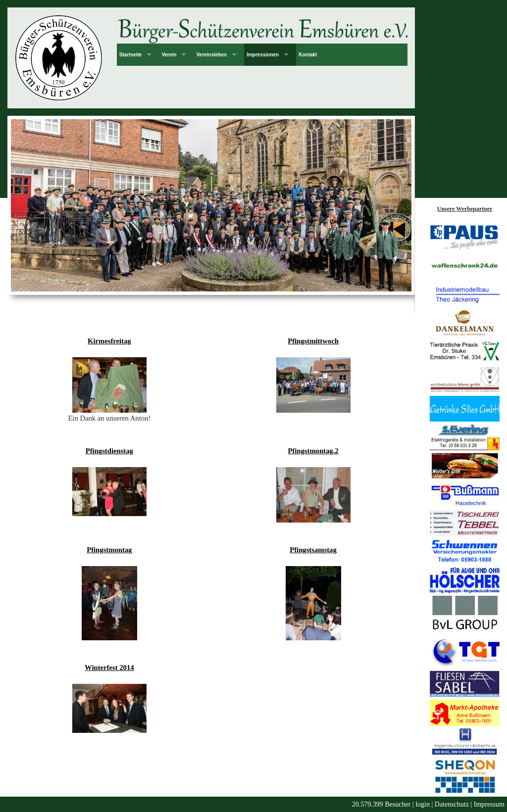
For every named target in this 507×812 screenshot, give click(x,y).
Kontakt (308, 55)
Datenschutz (452, 804)
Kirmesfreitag (109, 341)
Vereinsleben (211, 55)
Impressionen (263, 55)
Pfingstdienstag (109, 451)
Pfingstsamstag (313, 550)
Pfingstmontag (109, 550)
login (423, 804)
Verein (169, 55)
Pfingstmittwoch (313, 341)
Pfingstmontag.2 (313, 451)
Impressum (489, 804)
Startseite (131, 55)
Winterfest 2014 (109, 668)
